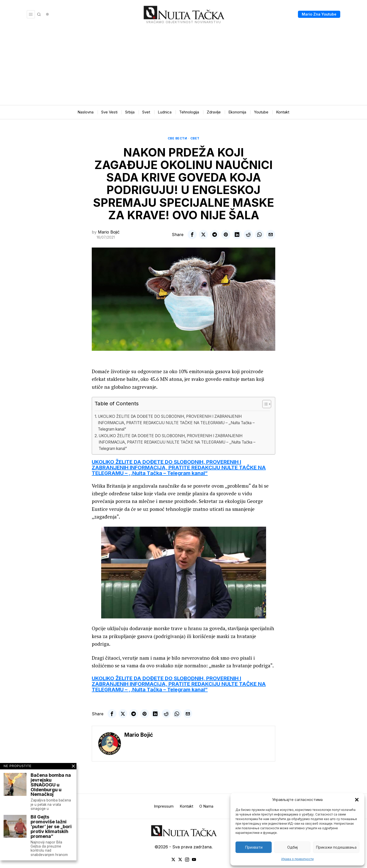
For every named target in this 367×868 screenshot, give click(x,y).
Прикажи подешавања (336, 847)
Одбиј (292, 847)
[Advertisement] (183, 67)
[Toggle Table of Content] (264, 404)
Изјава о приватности (298, 859)
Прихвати (254, 847)
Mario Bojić (109, 232)
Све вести (178, 138)
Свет (195, 138)
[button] (357, 800)
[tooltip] (192, 235)
